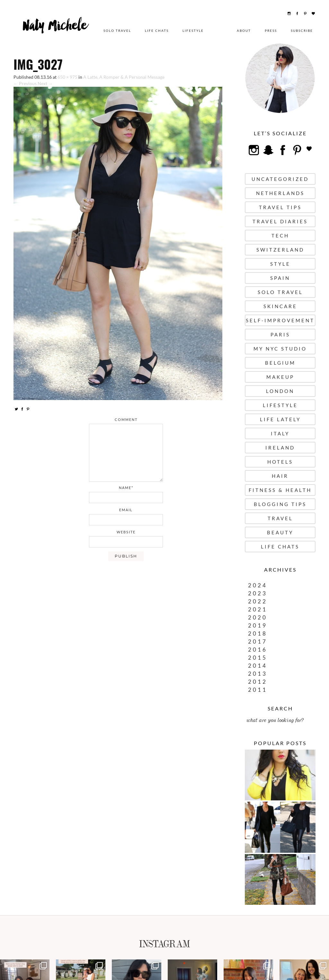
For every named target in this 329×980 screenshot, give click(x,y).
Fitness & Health (280, 490)
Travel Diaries (280, 221)
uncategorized (280, 179)
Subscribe (302, 31)
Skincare (280, 306)
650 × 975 (67, 77)
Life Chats (157, 31)
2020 (258, 617)
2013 (258, 674)
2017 (258, 641)
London (280, 391)
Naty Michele (55, 28)
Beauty (280, 532)
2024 (258, 585)
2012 (258, 682)
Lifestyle (193, 31)
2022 (258, 601)
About (244, 31)
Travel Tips (280, 207)
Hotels (280, 462)
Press (271, 31)
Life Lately (280, 419)
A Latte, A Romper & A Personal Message (124, 77)
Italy (280, 433)
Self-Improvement (280, 320)
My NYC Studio (280, 349)
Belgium (280, 363)
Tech (280, 236)
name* (126, 488)
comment (126, 419)
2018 (258, 633)
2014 (258, 666)
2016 (258, 650)
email (126, 510)
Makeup (280, 377)
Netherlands (280, 193)
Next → (45, 83)
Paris (280, 334)
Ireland (280, 448)
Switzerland (280, 250)
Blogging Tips (280, 504)
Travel (280, 518)
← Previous (25, 83)
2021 (258, 609)
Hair (280, 476)
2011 (258, 690)
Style (280, 264)
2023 (258, 593)
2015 (258, 658)
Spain (280, 278)
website (126, 532)
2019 (258, 625)
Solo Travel (117, 31)
